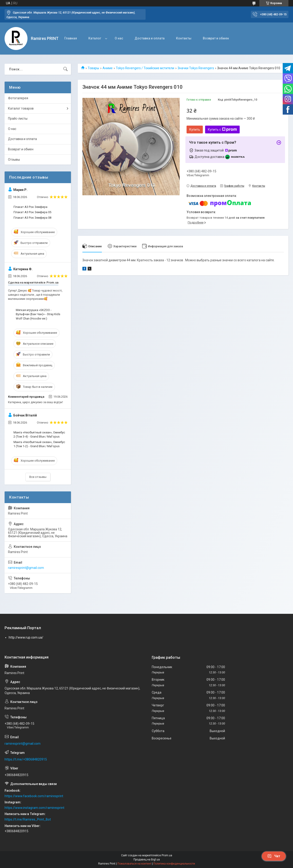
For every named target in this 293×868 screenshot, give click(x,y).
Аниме (108, 68)
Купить (195, 130)
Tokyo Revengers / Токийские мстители (145, 68)
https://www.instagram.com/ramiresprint (34, 808)
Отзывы (14, 160)
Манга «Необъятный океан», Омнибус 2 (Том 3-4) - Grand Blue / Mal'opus (39, 434)
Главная (71, 38)
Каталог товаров (21, 108)
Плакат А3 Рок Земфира (30, 207)
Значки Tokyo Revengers (196, 68)
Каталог (95, 38)
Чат (274, 856)
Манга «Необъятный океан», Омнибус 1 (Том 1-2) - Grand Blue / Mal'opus (39, 444)
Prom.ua (167, 855)
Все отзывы (38, 477)
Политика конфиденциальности (174, 864)
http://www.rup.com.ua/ (26, 637)
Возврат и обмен (216, 38)
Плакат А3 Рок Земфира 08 (32, 218)
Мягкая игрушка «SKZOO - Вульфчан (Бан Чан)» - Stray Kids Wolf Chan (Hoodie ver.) (38, 314)
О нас (119, 38)
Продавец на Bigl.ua (147, 860)
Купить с (222, 130)
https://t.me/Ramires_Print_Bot (28, 819)
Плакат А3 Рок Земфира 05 (32, 212)
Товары (93, 68)
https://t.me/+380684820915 (26, 759)
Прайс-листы (18, 118)
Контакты (184, 38)
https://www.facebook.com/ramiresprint (34, 796)
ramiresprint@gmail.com (26, 568)
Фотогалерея (18, 98)
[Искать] (65, 69)
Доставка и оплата (150, 38)
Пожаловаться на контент (134, 864)
